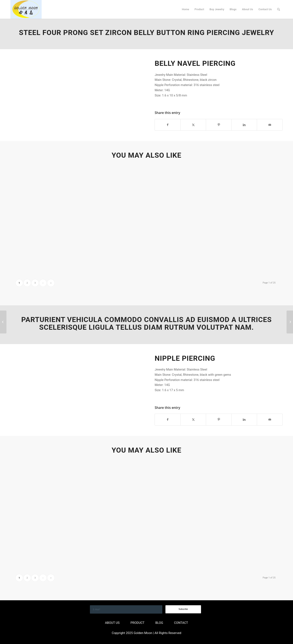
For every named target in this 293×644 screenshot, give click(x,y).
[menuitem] (186, 9)
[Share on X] (193, 125)
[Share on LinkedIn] (244, 125)
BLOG (159, 623)
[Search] (279, 9)
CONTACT (181, 623)
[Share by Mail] (270, 125)
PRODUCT (137, 623)
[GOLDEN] (26, 9)
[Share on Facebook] (168, 125)
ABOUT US (112, 623)
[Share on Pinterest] (219, 125)
